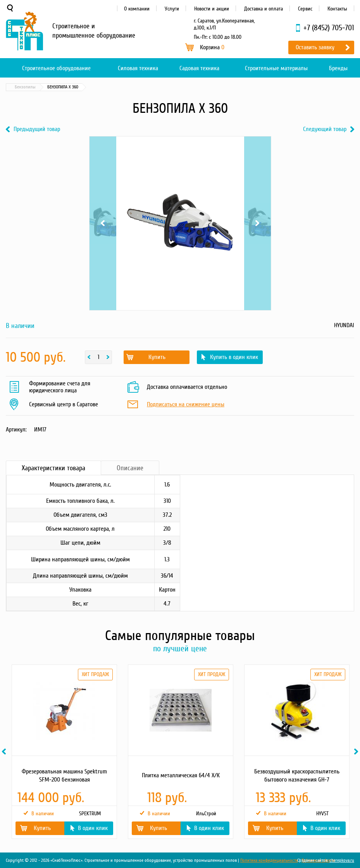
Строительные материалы (276, 68)
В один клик (93, 828)
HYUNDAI (344, 325)
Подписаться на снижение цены (186, 405)
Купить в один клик (234, 357)
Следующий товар (325, 129)
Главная (17, 87)
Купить (157, 357)
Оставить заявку (315, 47)
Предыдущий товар (37, 129)
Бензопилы (113, 87)
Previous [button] (5, 752)
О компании (137, 9)
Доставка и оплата (264, 9)
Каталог (43, 87)
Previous (103, 223)
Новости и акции (212, 9)
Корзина (212, 47)
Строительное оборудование (56, 68)
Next (258, 223)
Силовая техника (138, 68)
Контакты (337, 9)
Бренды (338, 68)
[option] (64, 752)
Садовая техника (199, 68)
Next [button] (357, 752)
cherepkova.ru (342, 860)
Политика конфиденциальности (269, 860)
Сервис (305, 9)
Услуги (172, 9)
